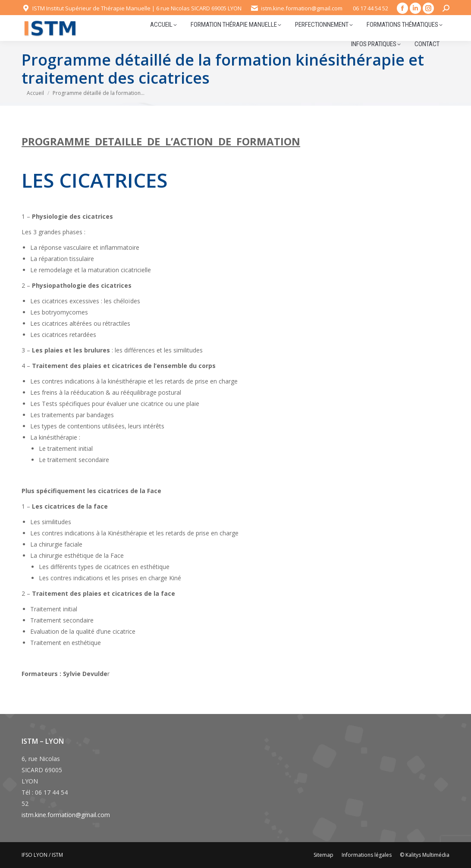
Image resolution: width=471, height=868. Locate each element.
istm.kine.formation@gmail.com (66, 815)
